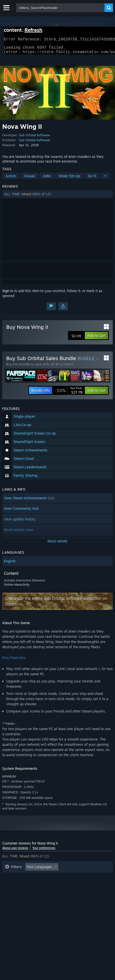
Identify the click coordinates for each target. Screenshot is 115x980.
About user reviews (15, 851)
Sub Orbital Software (34, 138)
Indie (47, 179)
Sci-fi (92, 179)
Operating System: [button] (78, 885)
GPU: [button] (26, 892)
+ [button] (105, 179)
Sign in (8, 294)
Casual (29, 179)
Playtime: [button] (79, 877)
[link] (69, 393)
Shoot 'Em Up (69, 179)
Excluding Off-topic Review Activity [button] (34, 877)
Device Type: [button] (50, 892)
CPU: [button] (9, 892)
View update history (20, 522)
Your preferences (44, 851)
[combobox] (60, 8)
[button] (57, 197)
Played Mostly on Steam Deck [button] (29, 885)
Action (11, 179)
